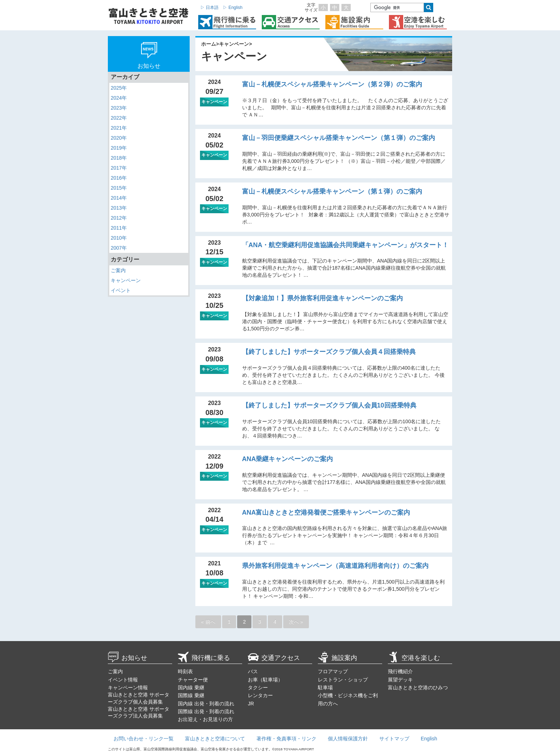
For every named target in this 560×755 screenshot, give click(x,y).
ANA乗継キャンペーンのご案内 (288, 459)
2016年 (119, 178)
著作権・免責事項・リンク (286, 739)
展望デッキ (400, 680)
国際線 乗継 (191, 695)
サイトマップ (394, 739)
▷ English (233, 7)
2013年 (119, 208)
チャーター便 (193, 680)
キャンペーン (126, 280)
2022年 (119, 118)
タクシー (258, 687)
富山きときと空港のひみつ (418, 687)
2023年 (119, 108)
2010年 (119, 238)
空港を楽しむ (414, 658)
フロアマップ (333, 671)
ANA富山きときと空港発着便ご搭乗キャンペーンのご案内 (326, 512)
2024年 (119, 98)
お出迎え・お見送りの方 (205, 719)
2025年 (119, 88)
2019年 (119, 148)
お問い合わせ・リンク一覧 (144, 739)
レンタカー (260, 695)
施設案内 (337, 658)
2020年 (119, 138)
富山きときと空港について (215, 739)
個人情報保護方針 (348, 739)
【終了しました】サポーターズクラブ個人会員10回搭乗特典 (329, 405)
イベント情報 (123, 680)
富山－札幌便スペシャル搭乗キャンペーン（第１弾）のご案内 (332, 191)
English (429, 739)
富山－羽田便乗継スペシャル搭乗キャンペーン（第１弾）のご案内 (339, 138)
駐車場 (325, 687)
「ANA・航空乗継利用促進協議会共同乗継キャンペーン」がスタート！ (346, 245)
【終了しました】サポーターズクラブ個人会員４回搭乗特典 (329, 352)
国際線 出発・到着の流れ (206, 711)
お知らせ (127, 658)
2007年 (119, 248)
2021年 (119, 128)
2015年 (119, 188)
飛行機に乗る (204, 658)
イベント (121, 290)
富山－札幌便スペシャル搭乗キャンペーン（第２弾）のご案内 (332, 84)
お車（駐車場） (265, 680)
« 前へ (208, 622)
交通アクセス (274, 658)
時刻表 (185, 671)
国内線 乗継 (191, 687)
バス (253, 671)
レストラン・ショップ (343, 680)
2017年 (119, 168)
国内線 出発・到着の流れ (206, 704)
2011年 (119, 228)
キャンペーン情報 (128, 687)
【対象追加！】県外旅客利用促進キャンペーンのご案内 (322, 298)
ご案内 (118, 270)
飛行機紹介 (400, 671)
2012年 (119, 218)
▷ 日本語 (209, 7)
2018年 (119, 158)
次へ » (296, 622)
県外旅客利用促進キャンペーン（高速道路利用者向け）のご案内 (335, 566)
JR (251, 704)
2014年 (119, 198)
